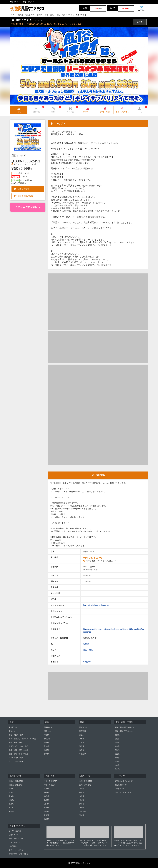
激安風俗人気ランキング (124, 781)
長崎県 (82, 800)
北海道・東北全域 (15, 785)
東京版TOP (13, 727)
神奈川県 (47, 739)
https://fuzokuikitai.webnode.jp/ (96, 605)
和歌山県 (83, 754)
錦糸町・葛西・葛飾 (16, 758)
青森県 (11, 796)
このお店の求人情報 (28, 207)
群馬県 (46, 754)
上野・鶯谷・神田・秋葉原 (19, 754)
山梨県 (117, 754)
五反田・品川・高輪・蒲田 (19, 746)
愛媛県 (46, 815)
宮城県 (11, 789)
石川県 (117, 761)
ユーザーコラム (120, 789)
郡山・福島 (49, 15)
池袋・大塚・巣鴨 (15, 743)
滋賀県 (82, 746)
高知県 (46, 819)
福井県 (117, 769)
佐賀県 (82, 796)
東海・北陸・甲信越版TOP (124, 727)
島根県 (46, 800)
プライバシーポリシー (17, 850)
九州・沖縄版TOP (86, 781)
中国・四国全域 (50, 785)
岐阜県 (117, 746)
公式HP (140, 22)
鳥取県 (46, 796)
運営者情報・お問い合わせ (19, 854)
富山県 (117, 765)
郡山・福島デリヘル (65, 15)
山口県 (46, 804)
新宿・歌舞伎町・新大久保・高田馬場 (23, 739)
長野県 (117, 758)
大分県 (82, 804)
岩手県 (11, 808)
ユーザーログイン (15, 831)
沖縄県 (82, 815)
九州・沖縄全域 (85, 785)
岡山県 (46, 792)
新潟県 (117, 743)
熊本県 (82, 792)
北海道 (11, 792)
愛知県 (117, 735)
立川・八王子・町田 (16, 761)
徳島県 (46, 811)
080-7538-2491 (28, 161)
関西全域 (83, 731)
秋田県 (11, 800)
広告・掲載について (16, 839)
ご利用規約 (13, 846)
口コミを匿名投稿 (24, 196)
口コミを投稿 (22, 189)
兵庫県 (82, 743)
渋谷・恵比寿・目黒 (16, 735)
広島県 (46, 789)
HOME (12, 15)
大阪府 (82, 735)
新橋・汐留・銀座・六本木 (19, 750)
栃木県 (46, 750)
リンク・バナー (14, 842)
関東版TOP (48, 727)
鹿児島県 (83, 811)
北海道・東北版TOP (26, 15)
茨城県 (46, 746)
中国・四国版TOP (51, 781)
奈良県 (82, 750)
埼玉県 (46, 735)
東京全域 (12, 731)
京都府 (82, 739)
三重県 (117, 750)
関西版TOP (83, 727)
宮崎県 (82, 808)
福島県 (39, 15)
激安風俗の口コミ (121, 785)
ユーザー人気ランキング (124, 792)
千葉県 (46, 743)
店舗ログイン (14, 835)
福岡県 (82, 789)
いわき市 (87, 662)
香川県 (46, 808)
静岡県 (117, 739)
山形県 (11, 804)
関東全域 (47, 731)
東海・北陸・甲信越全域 (124, 731)
